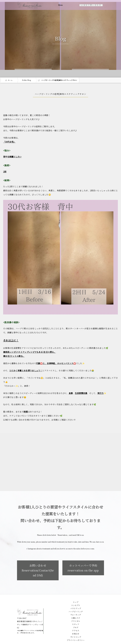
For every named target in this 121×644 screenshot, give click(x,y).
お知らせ (76, 635)
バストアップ (76, 610)
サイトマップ (76, 638)
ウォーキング (76, 616)
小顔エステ (76, 619)
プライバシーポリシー (76, 642)
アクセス (76, 632)
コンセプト (76, 607)
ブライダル (76, 623)
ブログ (76, 629)
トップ (76, 604)
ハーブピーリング (76, 613)
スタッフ (76, 626)
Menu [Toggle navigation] (60, 5)
